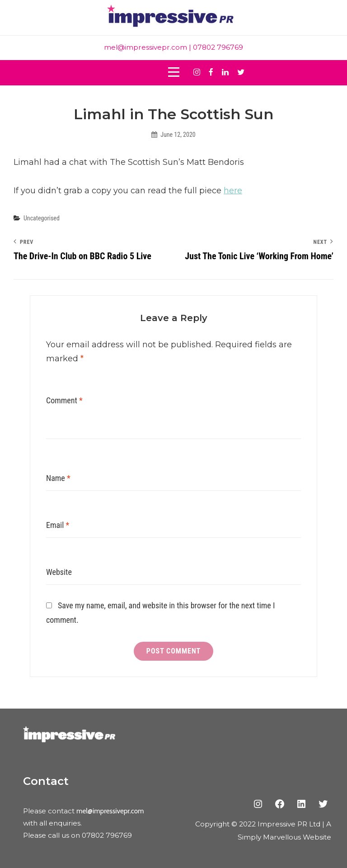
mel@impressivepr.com (145, 47)
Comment (64, 400)
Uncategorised (42, 218)
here (233, 191)
